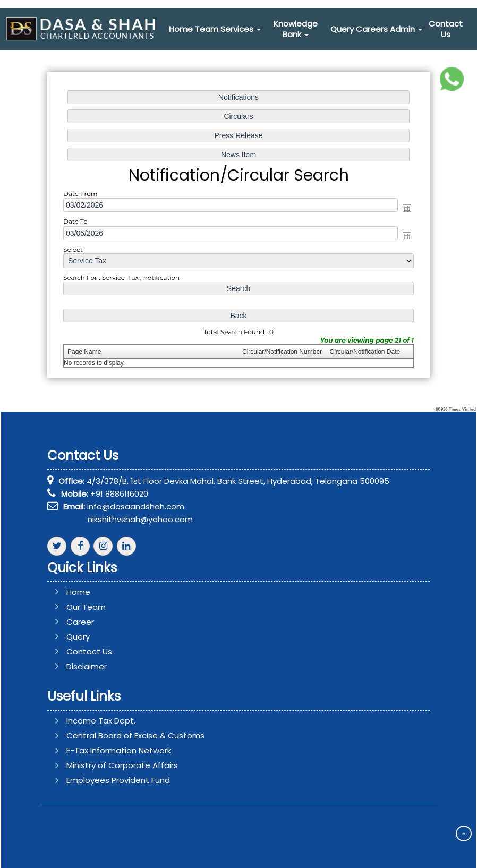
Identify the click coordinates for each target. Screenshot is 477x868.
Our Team (101, 607)
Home (181, 29)
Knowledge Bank (296, 29)
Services (241, 29)
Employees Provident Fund (103, 780)
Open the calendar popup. (403, 208)
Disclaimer (102, 666)
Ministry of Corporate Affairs (107, 765)
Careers (372, 29)
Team (207, 29)
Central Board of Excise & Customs (120, 735)
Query (342, 29)
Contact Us (446, 29)
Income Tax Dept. (86, 721)
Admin (406, 29)
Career (96, 622)
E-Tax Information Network (103, 750)
